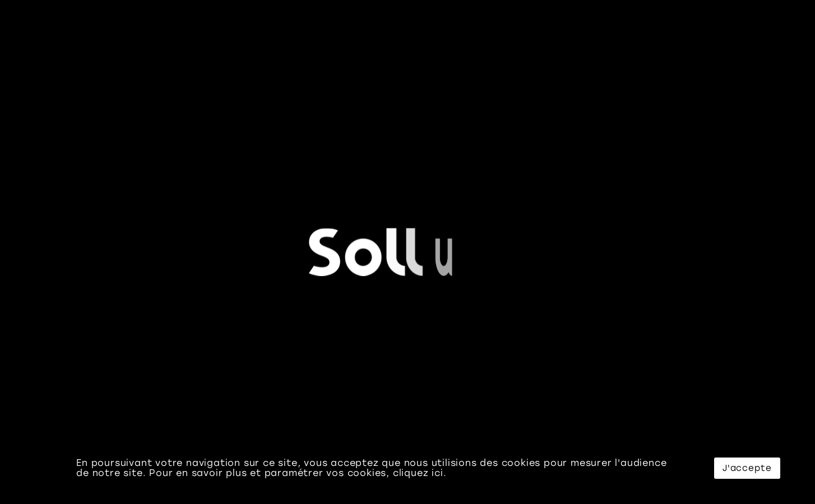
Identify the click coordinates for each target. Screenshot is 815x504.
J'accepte (747, 468)
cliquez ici (418, 473)
